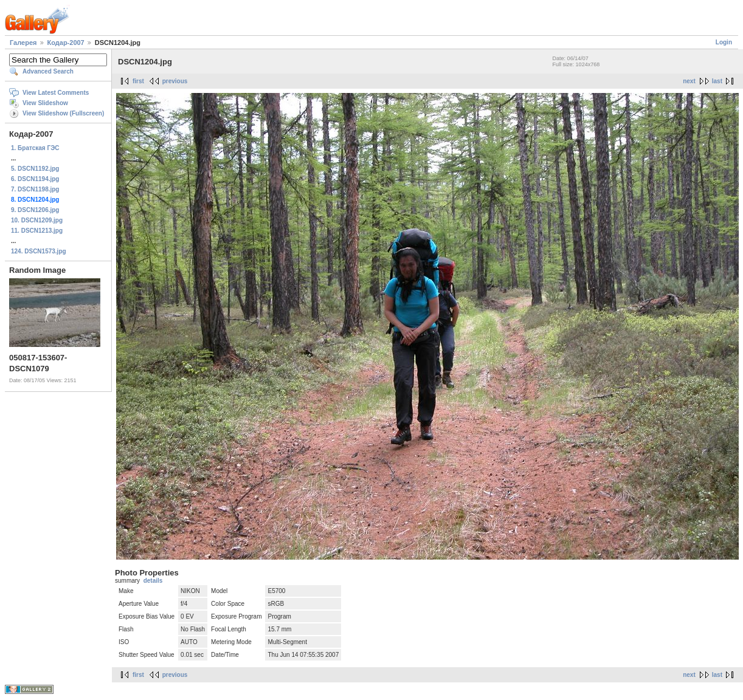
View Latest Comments (56, 93)
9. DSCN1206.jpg (35, 210)
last (717, 81)
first (138, 81)
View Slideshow (45, 103)
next (689, 81)
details (153, 581)
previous (175, 81)
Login (724, 42)
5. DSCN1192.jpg (35, 169)
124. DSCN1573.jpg (39, 251)
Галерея (23, 43)
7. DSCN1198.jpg (35, 189)
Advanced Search (48, 71)
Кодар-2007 (66, 43)
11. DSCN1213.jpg (37, 231)
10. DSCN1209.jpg (37, 220)
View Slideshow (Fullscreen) (63, 113)
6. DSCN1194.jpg (35, 179)
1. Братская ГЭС (35, 148)
